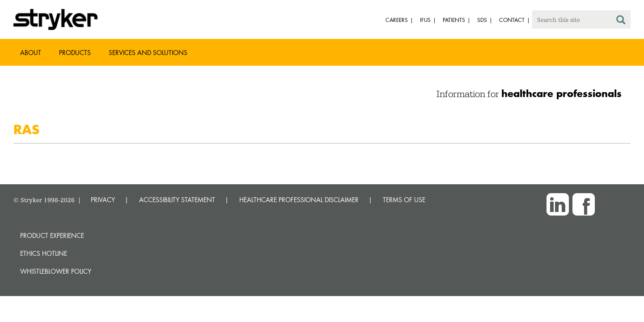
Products (75, 53)
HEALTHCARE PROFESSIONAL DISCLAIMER (299, 200)
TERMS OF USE (404, 200)
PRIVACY (103, 200)
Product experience (52, 235)
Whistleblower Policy (56, 271)
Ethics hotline (44, 253)
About (31, 53)
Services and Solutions (148, 53)
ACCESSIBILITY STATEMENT (177, 200)
